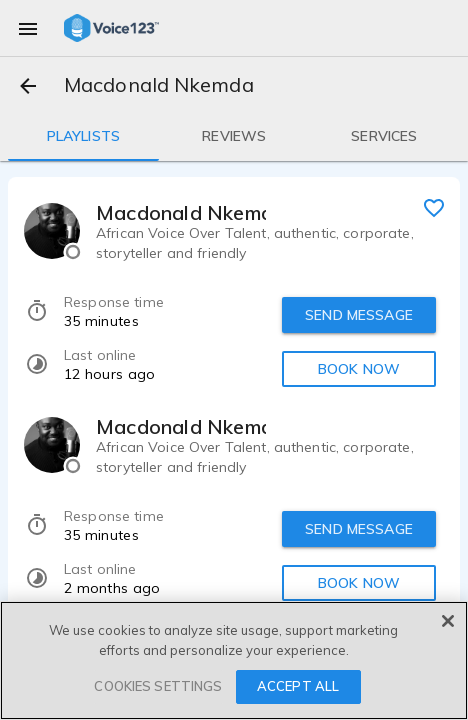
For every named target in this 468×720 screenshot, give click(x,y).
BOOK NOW (359, 369)
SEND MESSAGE (359, 315)
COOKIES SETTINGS (158, 686)
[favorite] (434, 207)
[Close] (448, 621)
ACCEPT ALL (298, 686)
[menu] (28, 28)
